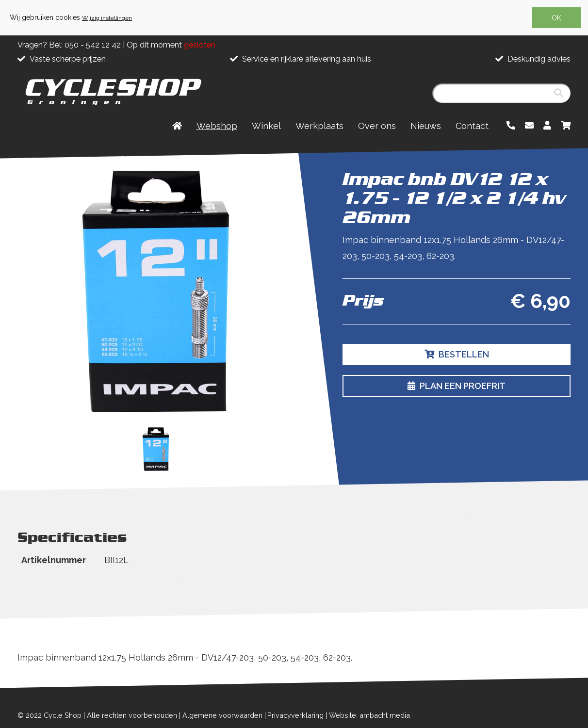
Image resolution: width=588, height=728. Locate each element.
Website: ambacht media (369, 715)
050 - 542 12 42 (93, 45)
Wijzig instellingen (107, 18)
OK (556, 18)
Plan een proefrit (457, 386)
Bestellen (457, 354)
